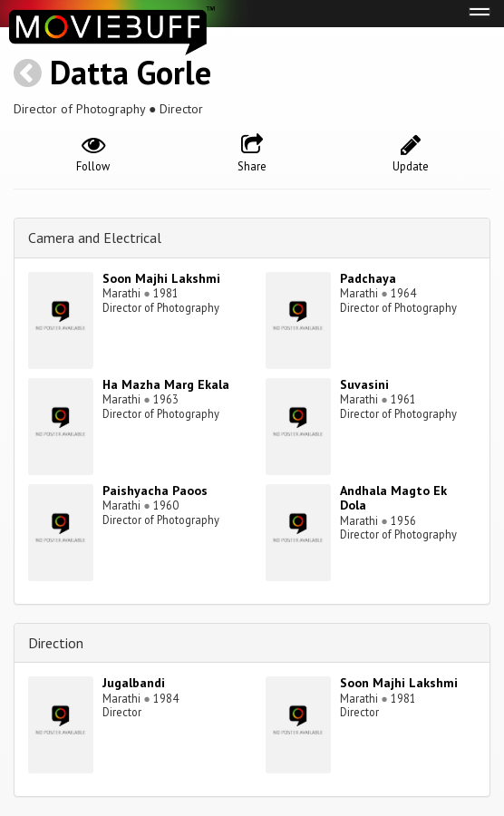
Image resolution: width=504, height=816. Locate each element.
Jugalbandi (134, 683)
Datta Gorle (131, 72)
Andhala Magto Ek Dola (393, 498)
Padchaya (368, 278)
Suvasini (364, 384)
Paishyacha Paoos (155, 491)
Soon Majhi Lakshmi (161, 278)
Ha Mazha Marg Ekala (166, 384)
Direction (56, 643)
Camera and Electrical (95, 238)
